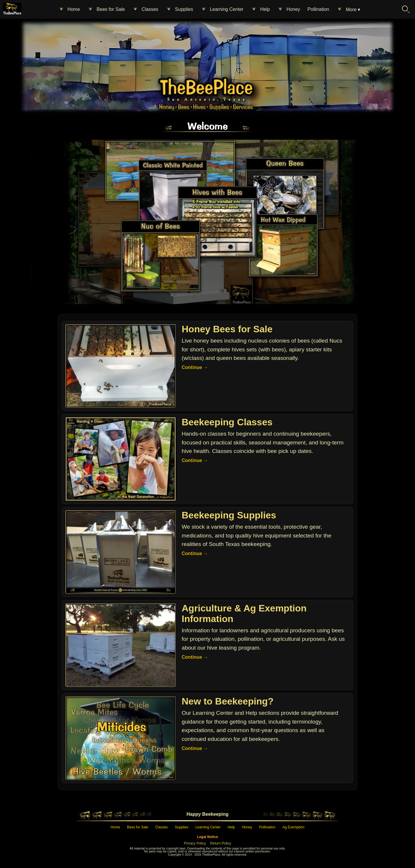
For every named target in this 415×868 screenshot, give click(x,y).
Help (260, 9)
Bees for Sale (106, 9)
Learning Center (222, 9)
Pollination (318, 9)
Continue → (195, 367)
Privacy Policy (195, 843)
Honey (289, 9)
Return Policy (221, 843)
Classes (145, 9)
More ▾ (348, 9)
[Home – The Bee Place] (205, 86)
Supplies (179, 9)
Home (69, 9)
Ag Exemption (293, 827)
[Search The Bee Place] (406, 9)
